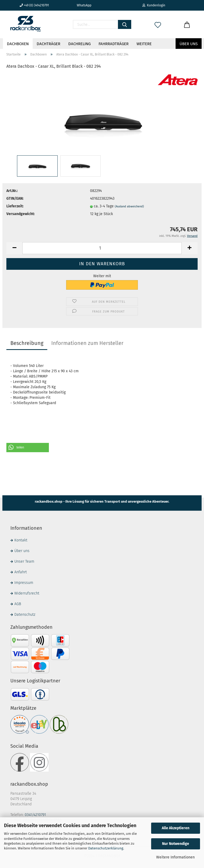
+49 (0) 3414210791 (34, 5)
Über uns (189, 44)
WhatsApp (82, 5)
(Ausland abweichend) (129, 206)
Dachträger (48, 44)
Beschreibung (27, 343)
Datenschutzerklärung (106, 848)
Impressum (24, 583)
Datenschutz (25, 615)
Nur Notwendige (176, 844)
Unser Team (24, 561)
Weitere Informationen (175, 857)
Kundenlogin (154, 5)
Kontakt (21, 540)
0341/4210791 (35, 815)
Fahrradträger (114, 44)
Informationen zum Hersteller (87, 343)
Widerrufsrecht (27, 593)
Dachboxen (18, 44)
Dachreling (79, 44)
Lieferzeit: (15, 206)
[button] (28, 448)
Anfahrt (21, 572)
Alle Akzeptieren (176, 828)
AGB (18, 604)
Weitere (144, 44)
